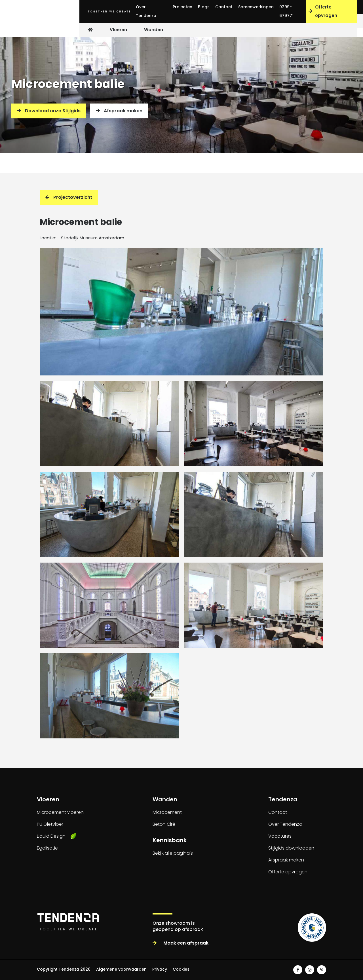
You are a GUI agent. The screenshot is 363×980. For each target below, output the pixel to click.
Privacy (160, 969)
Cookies (181, 969)
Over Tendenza (146, 11)
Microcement (167, 812)
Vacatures (280, 836)
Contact (224, 7)
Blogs (204, 7)
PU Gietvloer (50, 824)
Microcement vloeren (60, 812)
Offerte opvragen (323, 11)
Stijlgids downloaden (291, 848)
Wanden (154, 30)
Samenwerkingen (256, 7)
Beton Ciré (164, 824)
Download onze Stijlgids (49, 111)
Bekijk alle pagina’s (173, 853)
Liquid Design (51, 836)
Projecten (182, 7)
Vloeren (118, 30)
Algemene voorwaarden (121, 969)
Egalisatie (47, 848)
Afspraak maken (119, 111)
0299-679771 (286, 11)
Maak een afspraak (181, 943)
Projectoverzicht (69, 197)
